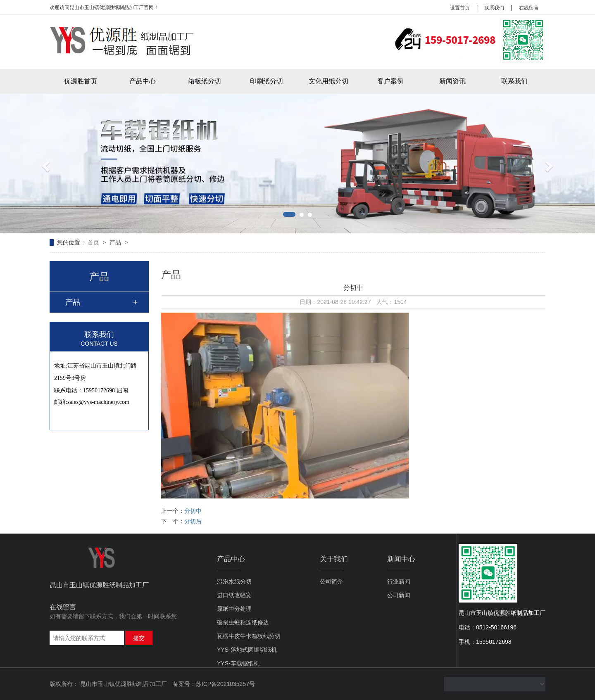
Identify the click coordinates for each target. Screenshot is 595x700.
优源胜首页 (81, 81)
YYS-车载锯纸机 (238, 663)
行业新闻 (399, 581)
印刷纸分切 (267, 81)
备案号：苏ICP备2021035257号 (214, 684)
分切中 (193, 511)
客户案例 (390, 81)
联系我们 (494, 8)
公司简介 (331, 581)
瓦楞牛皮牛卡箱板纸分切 (249, 636)
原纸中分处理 (234, 609)
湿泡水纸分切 (234, 581)
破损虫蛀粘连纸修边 (243, 622)
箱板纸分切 (205, 81)
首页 (94, 242)
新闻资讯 (452, 81)
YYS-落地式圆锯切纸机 (247, 650)
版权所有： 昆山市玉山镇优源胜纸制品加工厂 (108, 684)
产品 (116, 242)
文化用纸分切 (328, 81)
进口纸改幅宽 (234, 595)
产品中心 (143, 81)
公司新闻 (399, 595)
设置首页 (460, 8)
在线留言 (529, 8)
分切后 (193, 521)
